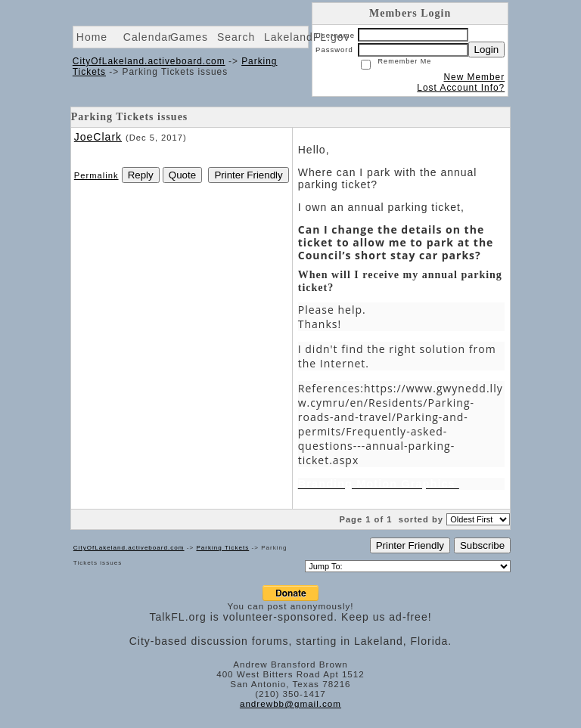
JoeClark (98, 137)
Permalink (96, 175)
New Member (474, 77)
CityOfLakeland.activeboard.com (149, 61)
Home (92, 37)
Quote (182, 175)
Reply (141, 175)
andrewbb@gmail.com (290, 703)
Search (236, 37)
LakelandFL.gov (307, 37)
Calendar (148, 37)
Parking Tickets (222, 548)
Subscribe (482, 545)
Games (189, 37)
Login (487, 50)
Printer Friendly (248, 175)
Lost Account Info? (461, 88)
